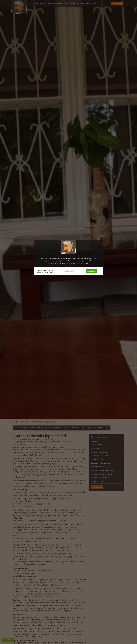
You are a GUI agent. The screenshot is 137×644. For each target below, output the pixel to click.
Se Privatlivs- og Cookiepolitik (46, 272)
